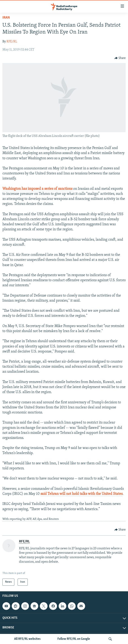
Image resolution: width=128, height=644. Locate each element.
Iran (6, 18)
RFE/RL (12, 42)
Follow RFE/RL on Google (74, 639)
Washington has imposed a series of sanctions (38, 189)
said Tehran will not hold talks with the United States (81, 494)
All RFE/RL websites (27, 639)
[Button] (120, 58)
